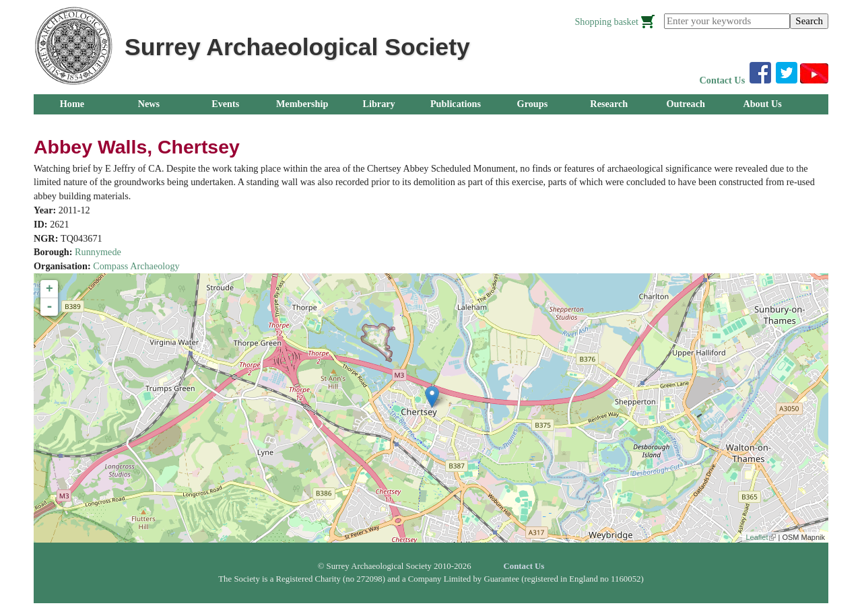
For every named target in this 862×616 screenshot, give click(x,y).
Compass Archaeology (136, 266)
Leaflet (761, 537)
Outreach (685, 104)
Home (72, 104)
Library (378, 104)
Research (609, 104)
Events (225, 104)
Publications (456, 104)
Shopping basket (606, 22)
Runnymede (98, 252)
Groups (533, 104)
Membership (302, 104)
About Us (762, 104)
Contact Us (723, 80)
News (149, 104)
